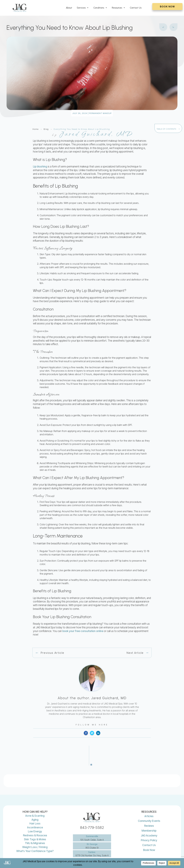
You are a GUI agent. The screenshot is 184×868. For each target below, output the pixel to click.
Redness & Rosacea (35, 825)
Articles (149, 806)
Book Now (149, 839)
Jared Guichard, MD (109, 698)
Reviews (149, 815)
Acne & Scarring (35, 805)
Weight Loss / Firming (35, 836)
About (69, 8)
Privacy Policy (149, 830)
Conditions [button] (100, 8)
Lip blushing (40, 167)
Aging (35, 809)
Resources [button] (119, 8)
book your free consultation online (83, 631)
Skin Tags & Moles (35, 829)
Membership (149, 820)
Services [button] (83, 8)
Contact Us (136, 8)
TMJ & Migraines (35, 832)
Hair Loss (35, 813)
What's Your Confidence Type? (35, 840)
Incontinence (35, 817)
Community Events (149, 810)
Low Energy (35, 821)
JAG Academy (149, 825)
